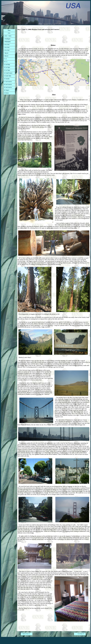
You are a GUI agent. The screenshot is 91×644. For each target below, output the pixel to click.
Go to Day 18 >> (81, 634)
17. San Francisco (8, 82)
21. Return (6, 93)
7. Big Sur (6, 53)
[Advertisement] (54, 38)
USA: (9, 33)
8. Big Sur (6, 56)
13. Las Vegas (7, 70)
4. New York (7, 45)
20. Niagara (6, 90)
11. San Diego (7, 64)
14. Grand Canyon (8, 73)
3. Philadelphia (7, 42)
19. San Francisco (8, 87)
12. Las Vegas (7, 67)
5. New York (7, 47)
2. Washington (7, 39)
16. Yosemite (7, 79)
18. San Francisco (8, 84)
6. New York (7, 50)
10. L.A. (6, 62)
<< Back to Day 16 (25, 634)
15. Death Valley (8, 76)
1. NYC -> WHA (8, 36)
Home (9, 30)
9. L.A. (5, 59)
